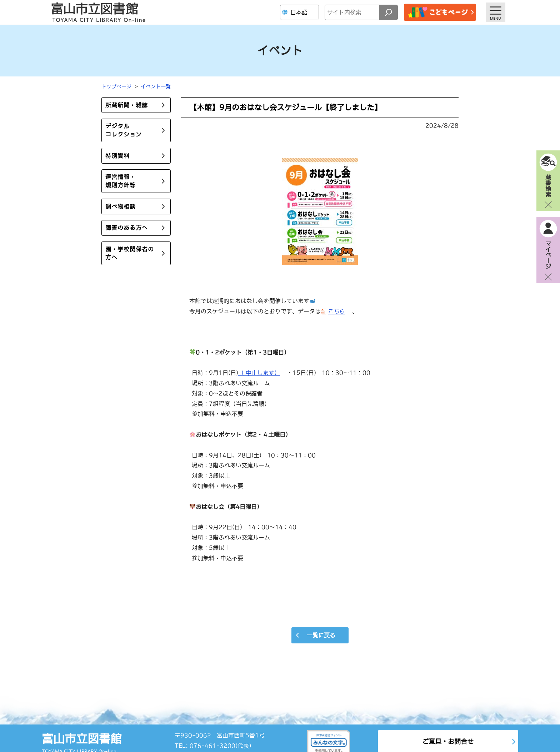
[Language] (300, 12)
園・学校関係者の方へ (130, 253)
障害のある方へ (127, 228)
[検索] (389, 12)
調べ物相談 (121, 206)
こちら (336, 311)
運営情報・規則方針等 (121, 181)
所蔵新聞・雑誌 (127, 105)
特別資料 (117, 156)
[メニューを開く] (496, 12)
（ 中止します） (259, 373)
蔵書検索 (548, 185)
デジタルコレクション (124, 130)
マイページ (548, 255)
